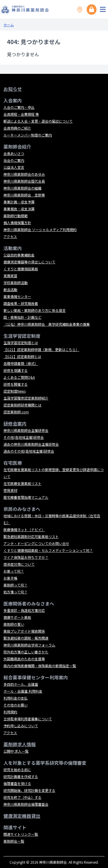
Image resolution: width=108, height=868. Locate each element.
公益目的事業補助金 (19, 255)
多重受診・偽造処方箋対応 (24, 610)
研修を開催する (16, 384)
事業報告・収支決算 (19, 209)
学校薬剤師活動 (16, 283)
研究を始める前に (17, 769)
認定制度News (15, 391)
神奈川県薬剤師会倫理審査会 (26, 804)
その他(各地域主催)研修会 (24, 437)
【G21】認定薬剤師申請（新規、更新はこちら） (41, 349)
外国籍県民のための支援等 (24, 659)
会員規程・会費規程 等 (21, 114)
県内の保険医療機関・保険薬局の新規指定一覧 (40, 666)
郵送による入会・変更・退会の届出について (38, 121)
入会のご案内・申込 (19, 107)
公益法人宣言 (14, 167)
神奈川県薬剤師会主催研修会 (26, 430)
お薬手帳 (10, 578)
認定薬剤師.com (16, 412)
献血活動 (10, 289)
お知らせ (13, 89)
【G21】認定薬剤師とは (22, 356)
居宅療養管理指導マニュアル (26, 497)
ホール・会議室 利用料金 (23, 691)
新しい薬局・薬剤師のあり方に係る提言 (35, 310)
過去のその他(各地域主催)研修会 (29, 451)
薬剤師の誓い (14, 624)
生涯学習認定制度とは (21, 343)
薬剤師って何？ (15, 585)
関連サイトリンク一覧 (21, 834)
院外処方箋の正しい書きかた (26, 652)
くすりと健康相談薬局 (21, 269)
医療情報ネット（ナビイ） (24, 529)
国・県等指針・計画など (22, 317)
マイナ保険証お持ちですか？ (26, 557)
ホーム (9, 25)
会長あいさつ (14, 153)
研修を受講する (16, 370)
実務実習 (10, 276)
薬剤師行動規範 (16, 216)
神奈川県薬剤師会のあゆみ (24, 174)
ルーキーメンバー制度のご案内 (28, 135)
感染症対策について (19, 564)
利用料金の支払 (16, 698)
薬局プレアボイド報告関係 (24, 631)
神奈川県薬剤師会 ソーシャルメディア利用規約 (40, 229)
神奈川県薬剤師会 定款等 (24, 195)
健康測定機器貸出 (22, 816)
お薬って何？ (14, 571)
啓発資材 (10, 490)
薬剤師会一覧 (14, 841)
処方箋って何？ (15, 592)
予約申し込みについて (21, 726)
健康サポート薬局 (17, 617)
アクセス (10, 236)
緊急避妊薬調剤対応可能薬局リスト (31, 536)
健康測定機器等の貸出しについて (29, 262)
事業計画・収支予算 (19, 202)
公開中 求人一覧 (16, 751)
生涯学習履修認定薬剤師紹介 (26, 398)
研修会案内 (15, 423)
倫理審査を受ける (17, 783)
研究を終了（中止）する (22, 797)
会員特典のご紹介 (17, 128)
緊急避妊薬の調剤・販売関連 (26, 638)
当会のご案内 (14, 160)
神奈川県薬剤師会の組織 (22, 188)
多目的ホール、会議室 (21, 684)
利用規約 (10, 712)
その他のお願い (16, 705)
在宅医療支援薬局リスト (22, 483)
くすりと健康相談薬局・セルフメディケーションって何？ (48, 550)
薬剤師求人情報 (20, 744)
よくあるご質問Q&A (19, 377)
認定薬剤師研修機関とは (22, 405)
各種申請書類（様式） (21, 363)
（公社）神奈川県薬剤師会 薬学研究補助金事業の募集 (47, 324)
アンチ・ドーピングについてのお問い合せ (36, 543)
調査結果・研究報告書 (21, 303)
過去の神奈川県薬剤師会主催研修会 (31, 444)
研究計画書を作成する (21, 776)
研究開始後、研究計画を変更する (29, 790)
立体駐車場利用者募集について (28, 719)
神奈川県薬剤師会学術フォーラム (29, 645)
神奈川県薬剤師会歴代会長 (24, 181)
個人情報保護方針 (17, 223)
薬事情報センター (17, 296)
